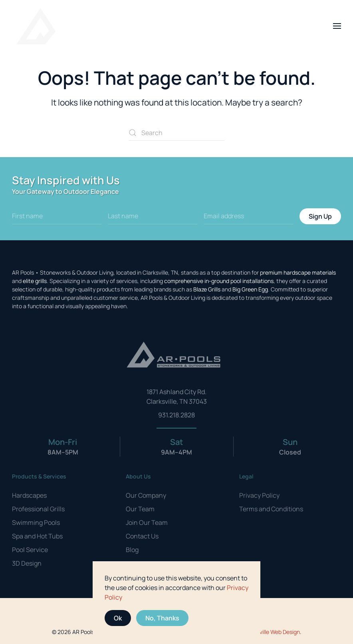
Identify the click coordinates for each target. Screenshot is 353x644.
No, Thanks (162, 618)
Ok (118, 618)
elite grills (35, 281)
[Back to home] (36, 26)
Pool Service (30, 550)
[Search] (176, 133)
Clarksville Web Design (272, 632)
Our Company (146, 495)
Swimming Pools (36, 522)
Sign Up (320, 216)
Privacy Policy (259, 495)
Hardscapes (29, 495)
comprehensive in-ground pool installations (219, 281)
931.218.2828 (176, 415)
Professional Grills (38, 509)
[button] (337, 26)
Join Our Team (147, 522)
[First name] (57, 216)
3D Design (27, 563)
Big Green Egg (250, 289)
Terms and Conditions (271, 509)
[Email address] (249, 216)
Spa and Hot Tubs (37, 536)
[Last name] (153, 216)
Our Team (140, 509)
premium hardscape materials (298, 272)
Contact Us (142, 536)
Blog (132, 550)
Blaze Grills (207, 289)
